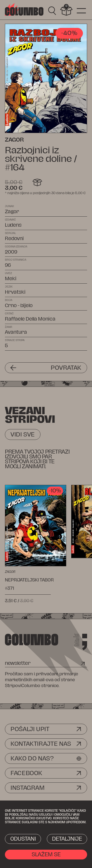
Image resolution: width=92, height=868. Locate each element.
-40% (69, 33)
